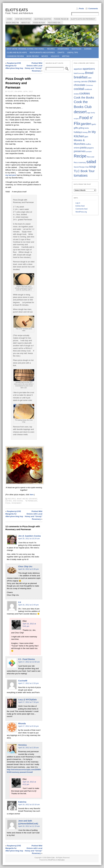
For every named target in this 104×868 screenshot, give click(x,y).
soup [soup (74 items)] (92, 167)
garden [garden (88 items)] (86, 124)
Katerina (22, 802)
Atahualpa (61, 860)
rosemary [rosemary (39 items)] (82, 162)
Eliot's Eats (17, 10)
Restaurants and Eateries (42, 53)
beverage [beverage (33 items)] (81, 73)
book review (33, 56)
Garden (88, 49)
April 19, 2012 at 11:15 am (29, 826)
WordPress (52, 860)
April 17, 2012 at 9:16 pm (28, 726)
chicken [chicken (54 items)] (92, 81)
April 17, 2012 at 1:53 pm (28, 683)
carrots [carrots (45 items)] (84, 81)
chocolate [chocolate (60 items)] (80, 85)
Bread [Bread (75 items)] (89, 73)
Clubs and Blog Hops (17, 53)
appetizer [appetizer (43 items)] (78, 69)
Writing (66, 56)
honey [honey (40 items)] (85, 132)
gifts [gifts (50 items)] (76, 128)
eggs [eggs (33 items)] (89, 113)
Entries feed (80, 206)
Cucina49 (23, 681)
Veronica (22, 745)
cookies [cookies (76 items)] (85, 93)
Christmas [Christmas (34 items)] (89, 85)
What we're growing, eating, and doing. (26, 49)
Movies (45, 56)
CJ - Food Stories (26, 659)
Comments (93, 9)
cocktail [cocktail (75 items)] (79, 89)
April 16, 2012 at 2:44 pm (28, 605)
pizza (8, 503)
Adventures (63, 49)
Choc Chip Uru (25, 566)
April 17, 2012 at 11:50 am (29, 662)
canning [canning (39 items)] (77, 82)
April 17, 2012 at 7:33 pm (28, 702)
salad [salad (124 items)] (91, 162)
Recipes (51, 49)
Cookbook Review (15, 56)
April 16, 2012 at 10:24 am (29, 539)
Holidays (55, 56)
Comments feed (82, 209)
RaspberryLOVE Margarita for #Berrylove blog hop (14, 66)
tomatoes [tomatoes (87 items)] (81, 175)
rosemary (17, 503)
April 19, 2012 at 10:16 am (29, 804)
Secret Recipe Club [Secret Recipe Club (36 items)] (81, 167)
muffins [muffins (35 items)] (88, 144)
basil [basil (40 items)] (76, 73)
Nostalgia (77, 49)
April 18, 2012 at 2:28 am (28, 748)
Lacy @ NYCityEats (27, 700)
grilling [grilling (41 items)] (81, 128)
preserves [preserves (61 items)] (80, 151)
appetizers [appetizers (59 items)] (89, 69)
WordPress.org (81, 212)
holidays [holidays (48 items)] (78, 132)
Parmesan (32, 501)
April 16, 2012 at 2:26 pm (28, 569)
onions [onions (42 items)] (77, 148)
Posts (81, 9)
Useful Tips (73, 53)
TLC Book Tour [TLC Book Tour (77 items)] (84, 171)
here (32, 495)
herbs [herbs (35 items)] (87, 128)
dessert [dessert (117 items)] (80, 112)
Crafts (61, 53)
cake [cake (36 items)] (90, 78)
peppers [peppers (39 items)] (90, 148)
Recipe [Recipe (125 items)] (80, 156)
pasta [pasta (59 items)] (83, 148)
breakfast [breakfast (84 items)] (81, 77)
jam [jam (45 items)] (86, 137)
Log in (78, 203)
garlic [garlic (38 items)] (94, 124)
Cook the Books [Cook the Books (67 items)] (84, 98)
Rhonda (22, 724)
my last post (11, 175)
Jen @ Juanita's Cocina (29, 536)
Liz (20, 602)
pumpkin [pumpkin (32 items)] (89, 152)
